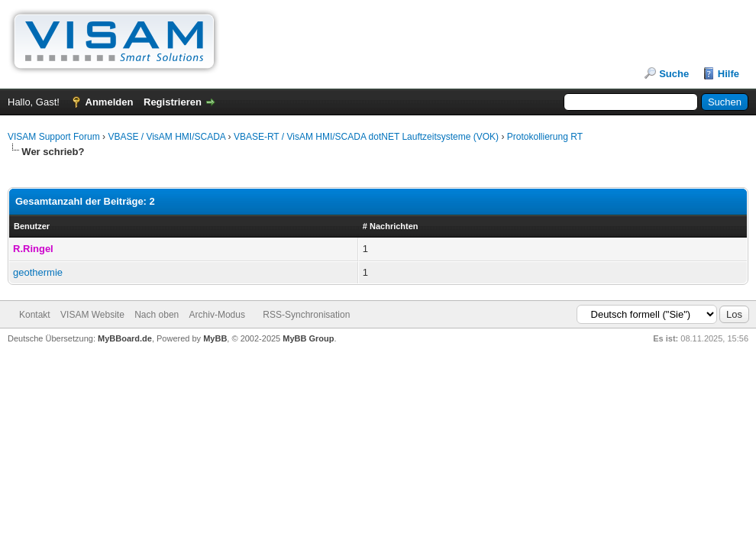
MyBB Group (308, 338)
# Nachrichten (391, 226)
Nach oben (157, 315)
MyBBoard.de (125, 338)
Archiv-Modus (217, 315)
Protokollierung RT (545, 137)
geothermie (38, 272)
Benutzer (32, 226)
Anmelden (110, 102)
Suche (674, 74)
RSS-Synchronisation (306, 315)
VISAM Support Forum (54, 137)
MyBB (215, 338)
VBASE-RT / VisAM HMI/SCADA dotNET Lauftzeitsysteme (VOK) (366, 137)
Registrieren (173, 102)
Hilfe (729, 74)
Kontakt (35, 315)
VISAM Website (92, 315)
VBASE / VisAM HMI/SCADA (166, 137)
